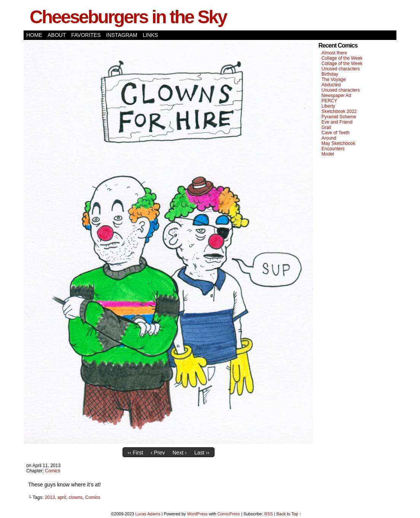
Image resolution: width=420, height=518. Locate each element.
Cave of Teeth (336, 133)
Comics (52, 471)
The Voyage (334, 79)
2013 (50, 497)
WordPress (197, 514)
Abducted (331, 85)
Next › (179, 453)
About (57, 35)
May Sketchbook (338, 143)
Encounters (333, 149)
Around (329, 138)
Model (328, 154)
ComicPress (229, 514)
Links (150, 35)
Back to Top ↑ (289, 514)
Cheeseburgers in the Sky (128, 17)
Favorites (86, 35)
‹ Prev (158, 453)
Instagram (122, 35)
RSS (269, 514)
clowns (76, 497)
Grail (326, 127)
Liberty (328, 106)
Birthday (330, 74)
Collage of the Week (342, 58)
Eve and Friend (337, 122)
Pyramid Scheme (339, 117)
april (62, 497)
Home (34, 35)
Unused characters (341, 69)
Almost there (334, 53)
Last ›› (202, 453)
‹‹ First (135, 453)
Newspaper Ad (336, 95)
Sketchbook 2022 (339, 111)
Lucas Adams (148, 514)
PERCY (329, 101)
